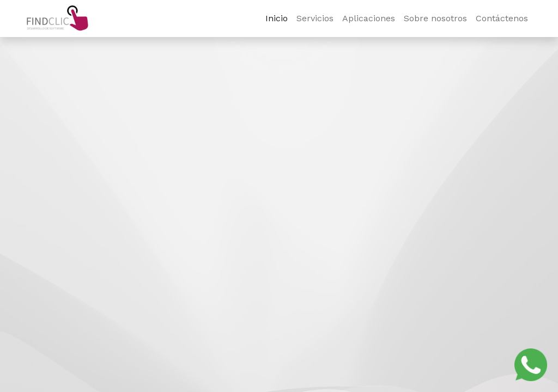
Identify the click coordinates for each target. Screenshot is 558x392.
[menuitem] (277, 19)
